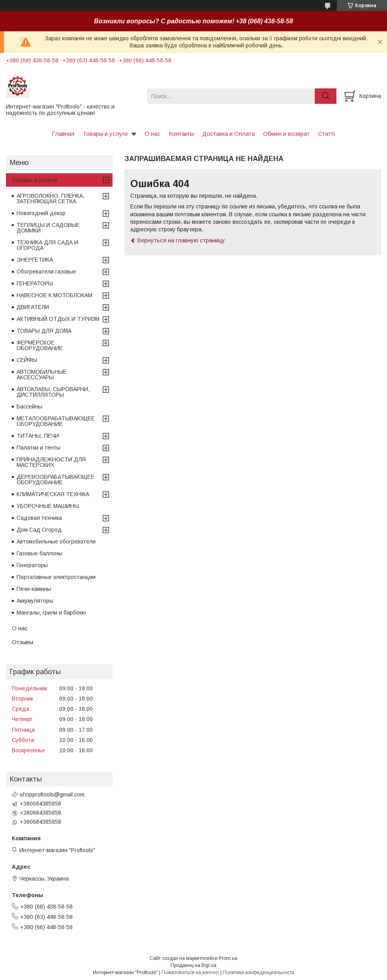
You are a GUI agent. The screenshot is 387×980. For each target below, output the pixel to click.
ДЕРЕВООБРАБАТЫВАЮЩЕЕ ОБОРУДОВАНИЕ (55, 480)
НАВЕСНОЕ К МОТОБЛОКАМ (54, 295)
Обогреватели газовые (46, 272)
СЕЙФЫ (27, 360)
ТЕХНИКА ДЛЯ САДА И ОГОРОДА (47, 245)
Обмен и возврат (286, 134)
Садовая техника (39, 518)
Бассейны (29, 407)
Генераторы (32, 565)
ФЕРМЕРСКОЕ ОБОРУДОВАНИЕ (40, 345)
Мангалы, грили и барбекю (51, 613)
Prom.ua (228, 958)
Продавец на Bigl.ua (193, 965)
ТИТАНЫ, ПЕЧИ (38, 436)
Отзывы (23, 642)
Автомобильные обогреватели (56, 542)
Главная (63, 134)
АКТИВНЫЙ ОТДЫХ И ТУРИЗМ (58, 319)
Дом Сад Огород (39, 530)
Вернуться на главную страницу (181, 240)
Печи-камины (34, 589)
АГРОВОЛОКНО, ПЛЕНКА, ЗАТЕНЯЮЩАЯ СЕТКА (51, 199)
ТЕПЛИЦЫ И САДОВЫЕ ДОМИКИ (48, 228)
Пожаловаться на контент (190, 973)
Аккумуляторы (35, 601)
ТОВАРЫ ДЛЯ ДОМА (44, 331)
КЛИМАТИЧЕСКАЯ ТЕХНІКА (53, 494)
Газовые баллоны (39, 553)
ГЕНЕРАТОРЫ (35, 283)
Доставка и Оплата (228, 134)
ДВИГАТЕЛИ (33, 307)
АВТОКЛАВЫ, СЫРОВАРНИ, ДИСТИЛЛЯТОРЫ (53, 392)
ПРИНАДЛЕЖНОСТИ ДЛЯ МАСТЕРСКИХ (51, 462)
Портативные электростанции (56, 577)
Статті (326, 134)
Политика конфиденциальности (258, 973)
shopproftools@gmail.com (52, 794)
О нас (152, 134)
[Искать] (326, 96)
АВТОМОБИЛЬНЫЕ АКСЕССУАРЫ (42, 375)
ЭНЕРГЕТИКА (35, 260)
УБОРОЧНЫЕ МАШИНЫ (48, 506)
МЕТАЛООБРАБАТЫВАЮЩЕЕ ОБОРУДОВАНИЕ (56, 421)
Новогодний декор (41, 213)
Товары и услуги (105, 134)
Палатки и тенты (39, 448)
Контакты (181, 134)
